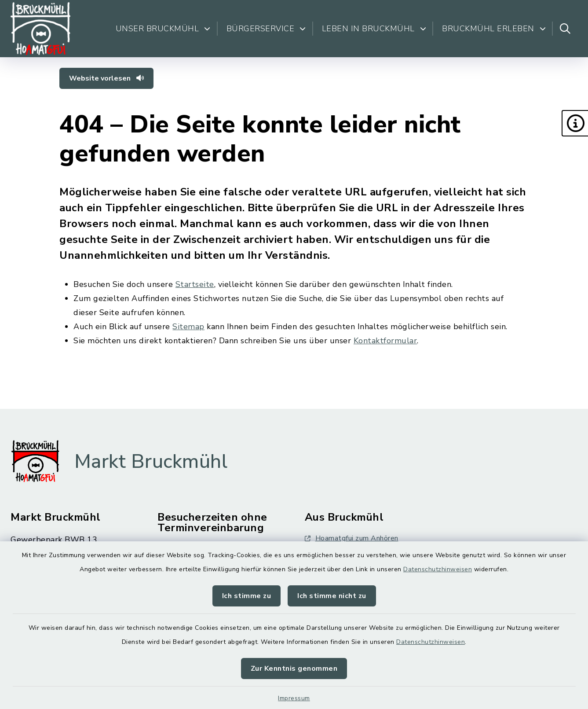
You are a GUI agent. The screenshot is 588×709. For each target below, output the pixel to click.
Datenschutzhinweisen (438, 569)
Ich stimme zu (247, 596)
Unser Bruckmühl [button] (163, 29)
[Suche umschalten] (565, 29)
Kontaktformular (385, 341)
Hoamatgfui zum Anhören (352, 538)
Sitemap (188, 327)
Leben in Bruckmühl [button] (374, 29)
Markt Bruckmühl (151, 462)
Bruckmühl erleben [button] (494, 29)
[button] (575, 123)
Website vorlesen (106, 78)
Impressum (294, 698)
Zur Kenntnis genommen (294, 669)
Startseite (195, 284)
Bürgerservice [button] (266, 29)
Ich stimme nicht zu (332, 596)
